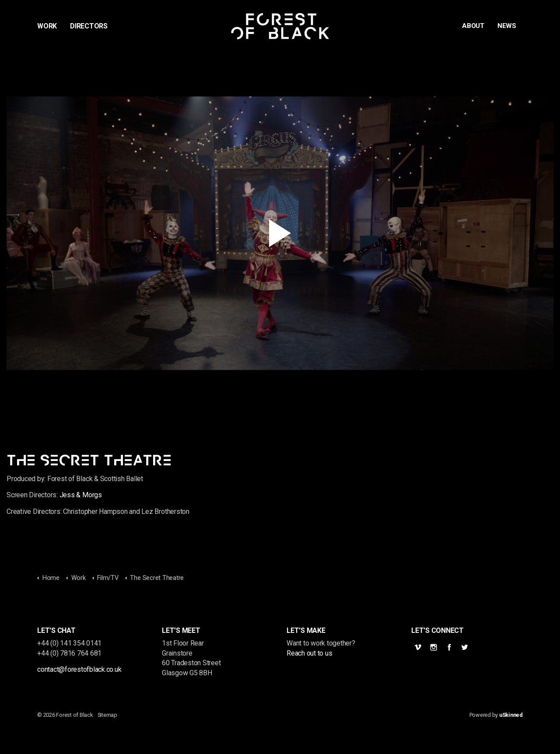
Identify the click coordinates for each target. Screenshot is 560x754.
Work (47, 26)
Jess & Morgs (81, 495)
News (507, 26)
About (473, 26)
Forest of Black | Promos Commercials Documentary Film (280, 26)
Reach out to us (309, 653)
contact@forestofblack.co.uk (79, 669)
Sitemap (107, 715)
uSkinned (511, 715)
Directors (89, 26)
